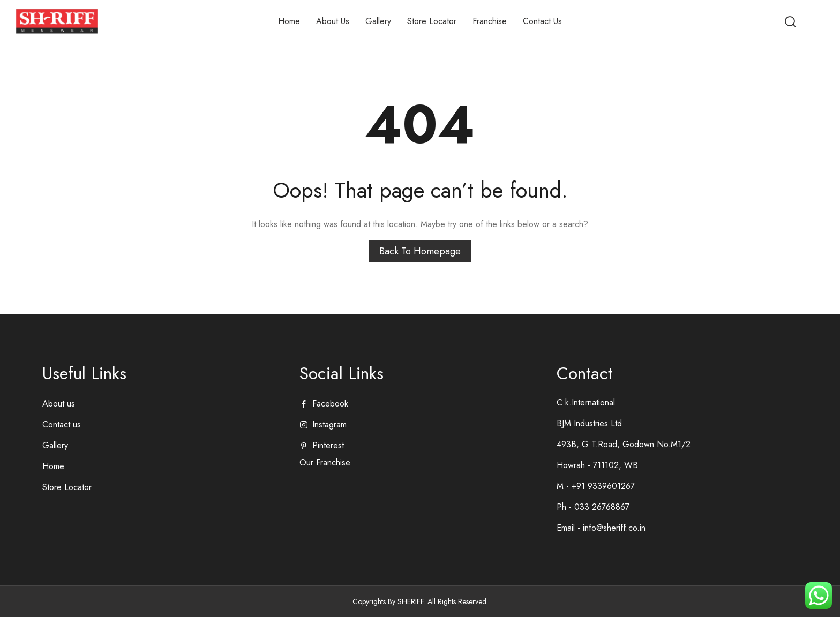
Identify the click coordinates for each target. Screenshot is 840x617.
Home (53, 466)
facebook (330, 404)
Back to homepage (420, 251)
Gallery (55, 445)
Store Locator (67, 487)
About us (59, 404)
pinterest (328, 445)
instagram (329, 424)
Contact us (62, 424)
